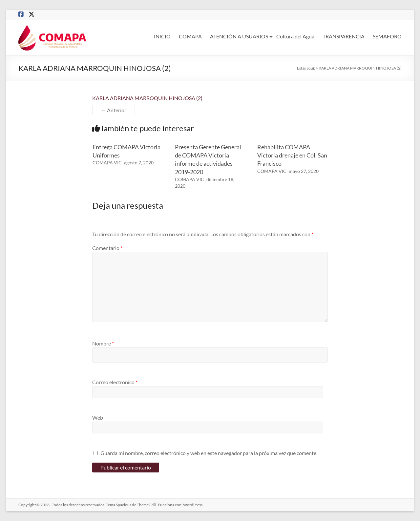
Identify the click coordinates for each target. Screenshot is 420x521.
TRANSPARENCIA (344, 36)
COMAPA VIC (107, 163)
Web (98, 417)
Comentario (107, 248)
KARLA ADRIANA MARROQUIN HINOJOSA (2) (147, 98)
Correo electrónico (115, 382)
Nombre (103, 343)
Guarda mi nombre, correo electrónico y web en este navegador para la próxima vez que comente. (209, 453)
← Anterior (114, 110)
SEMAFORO (387, 36)
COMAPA (190, 36)
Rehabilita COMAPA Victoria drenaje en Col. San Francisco (292, 155)
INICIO (162, 36)
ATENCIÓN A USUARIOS (239, 36)
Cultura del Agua (295, 36)
